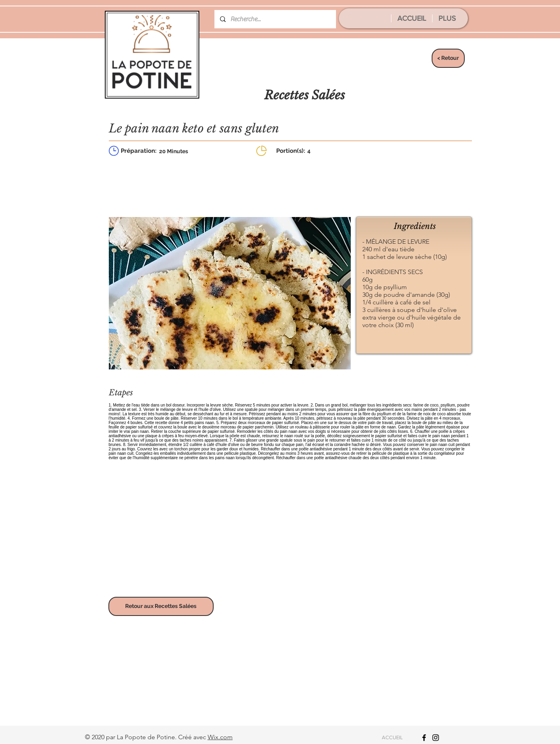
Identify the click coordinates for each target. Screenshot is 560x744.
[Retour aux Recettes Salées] (161, 606)
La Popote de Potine (146, 737)
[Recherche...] (275, 19)
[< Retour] (448, 58)
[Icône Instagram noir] (436, 738)
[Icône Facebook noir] (424, 738)
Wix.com (220, 737)
